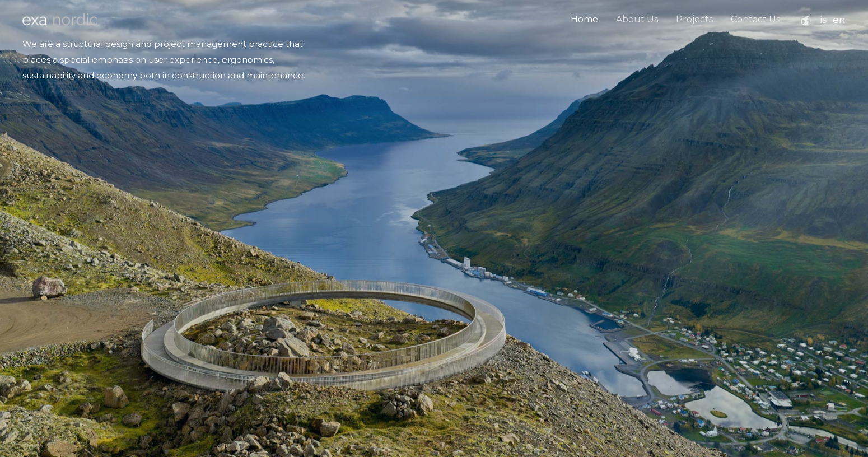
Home (584, 19)
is (823, 20)
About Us (637, 19)
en (839, 20)
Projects (694, 19)
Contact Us (755, 19)
